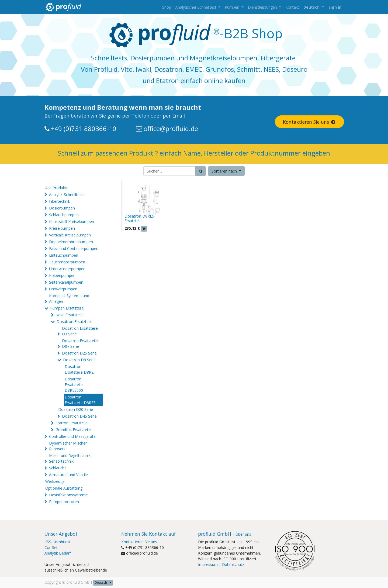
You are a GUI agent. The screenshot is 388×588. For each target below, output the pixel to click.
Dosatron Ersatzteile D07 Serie (80, 343)
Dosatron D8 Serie (79, 360)
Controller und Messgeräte (72, 436)
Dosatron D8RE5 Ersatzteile (139, 218)
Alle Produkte (57, 188)
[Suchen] (201, 171)
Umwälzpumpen (63, 289)
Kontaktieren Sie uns (310, 122)
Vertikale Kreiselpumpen (70, 235)
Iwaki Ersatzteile (70, 315)
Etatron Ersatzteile (72, 423)
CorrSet (51, 547)
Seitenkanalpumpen (66, 282)
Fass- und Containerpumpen (74, 248)
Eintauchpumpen (64, 255)
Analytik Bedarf (58, 553)
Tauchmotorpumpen (67, 262)
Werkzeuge (55, 481)
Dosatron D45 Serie (79, 416)
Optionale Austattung (64, 488)
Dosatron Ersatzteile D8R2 (79, 369)
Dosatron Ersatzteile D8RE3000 (74, 385)
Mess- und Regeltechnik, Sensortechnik (70, 458)
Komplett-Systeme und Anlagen (69, 298)
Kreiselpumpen (62, 228)
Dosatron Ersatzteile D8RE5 (80, 400)
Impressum (208, 564)
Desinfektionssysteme (68, 495)
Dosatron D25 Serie (79, 353)
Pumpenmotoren (64, 502)
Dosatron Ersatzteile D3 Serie (80, 331)
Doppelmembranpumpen (71, 242)
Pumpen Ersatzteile (67, 308)
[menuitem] (167, 7)
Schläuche (58, 468)
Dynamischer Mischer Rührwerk (68, 446)
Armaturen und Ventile (68, 475)
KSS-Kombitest (58, 542)
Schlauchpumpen (64, 215)
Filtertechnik (60, 201)
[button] (226, 171)
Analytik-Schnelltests (67, 195)
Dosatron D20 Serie (76, 409)
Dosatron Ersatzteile (75, 321)
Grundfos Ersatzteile (73, 430)
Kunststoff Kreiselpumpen (72, 221)
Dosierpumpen (62, 208)
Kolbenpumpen (62, 275)
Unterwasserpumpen (67, 269)
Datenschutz (233, 564)
